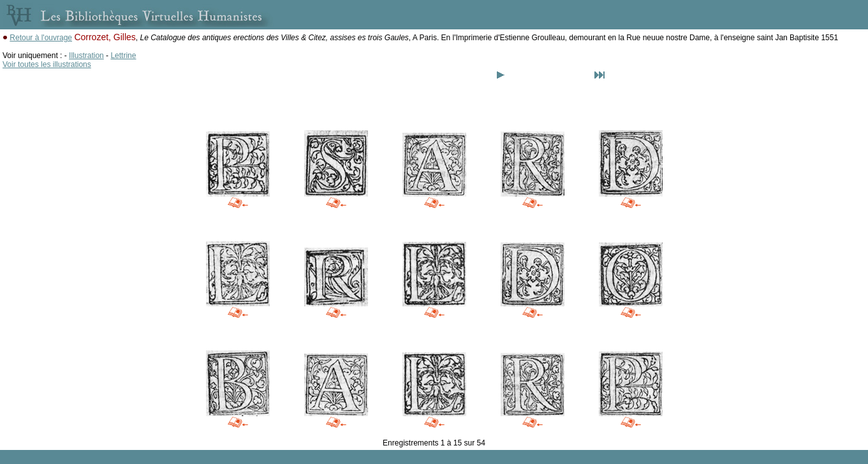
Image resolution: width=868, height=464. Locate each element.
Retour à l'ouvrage (41, 38)
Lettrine (123, 56)
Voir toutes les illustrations (47, 64)
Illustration (86, 56)
